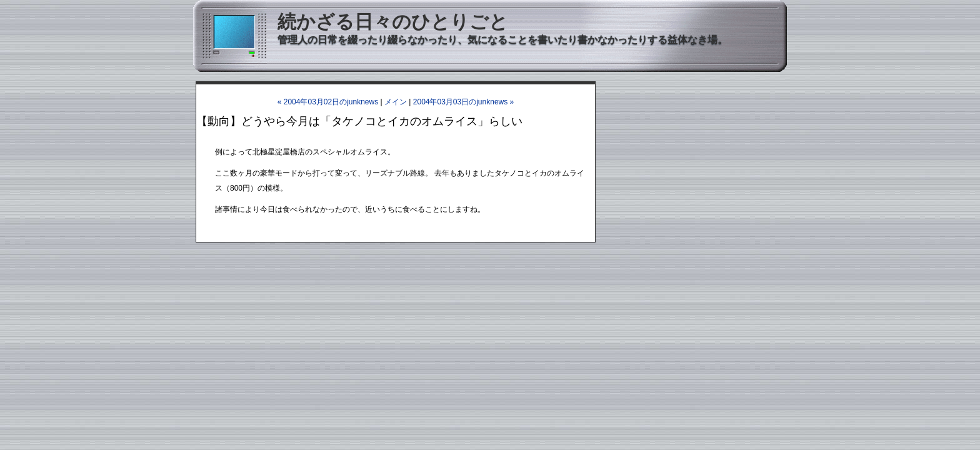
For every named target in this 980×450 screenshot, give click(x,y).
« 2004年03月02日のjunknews (328, 102)
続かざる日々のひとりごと (393, 22)
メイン (396, 102)
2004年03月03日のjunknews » (463, 102)
